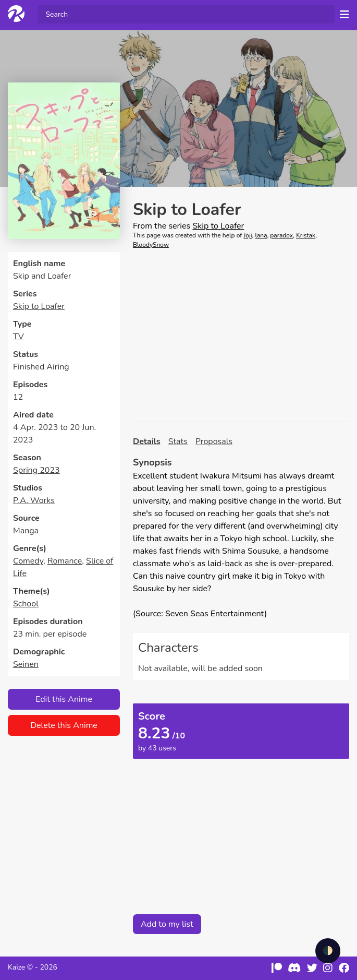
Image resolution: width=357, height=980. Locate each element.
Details (147, 441)
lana (261, 235)
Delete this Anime (64, 725)
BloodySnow (151, 245)
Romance (65, 561)
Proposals (214, 441)
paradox (281, 235)
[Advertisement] (241, 336)
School (26, 604)
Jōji (248, 235)
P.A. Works (34, 500)
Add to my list (167, 924)
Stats (178, 441)
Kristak (306, 235)
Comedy (28, 561)
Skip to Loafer (39, 306)
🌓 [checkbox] (328, 951)
